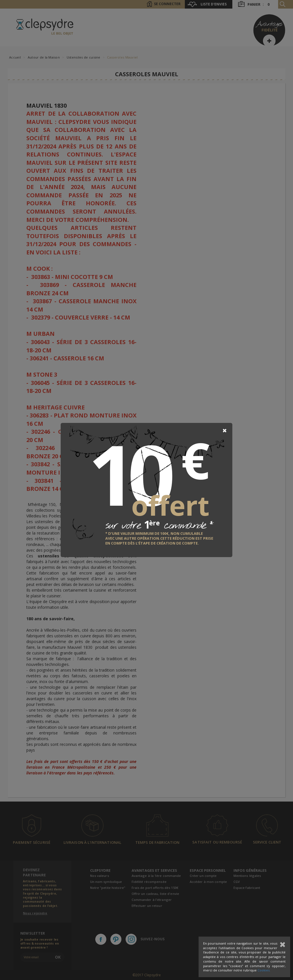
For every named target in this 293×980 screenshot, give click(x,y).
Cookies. (264, 970)
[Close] (225, 431)
